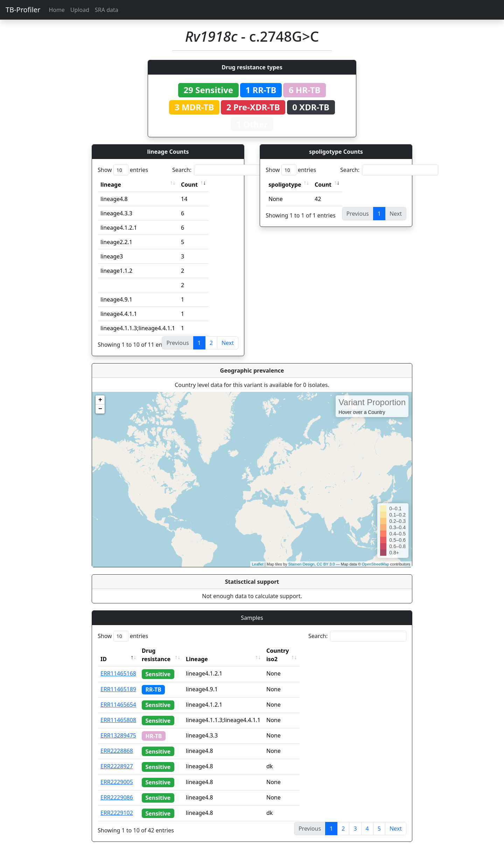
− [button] (100, 409)
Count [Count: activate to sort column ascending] (189, 185)
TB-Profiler (23, 10)
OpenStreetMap (376, 564)
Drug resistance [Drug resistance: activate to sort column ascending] (164, 651)
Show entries (123, 170)
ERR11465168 (118, 665)
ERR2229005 (117, 774)
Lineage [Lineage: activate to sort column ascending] (210, 651)
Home (57, 10)
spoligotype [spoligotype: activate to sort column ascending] (285, 185)
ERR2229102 (117, 804)
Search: (221, 170)
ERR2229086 (117, 789)
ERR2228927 (117, 758)
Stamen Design (301, 564)
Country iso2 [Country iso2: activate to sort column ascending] (297, 651)
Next (228, 343)
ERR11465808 (118, 712)
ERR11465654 (118, 696)
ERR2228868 (117, 742)
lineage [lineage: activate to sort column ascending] (111, 185)
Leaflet (258, 564)
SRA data (107, 10)
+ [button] (100, 400)
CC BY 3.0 (326, 564)
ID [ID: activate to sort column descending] (104, 651)
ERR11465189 (118, 681)
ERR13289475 (118, 727)
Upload (80, 10)
